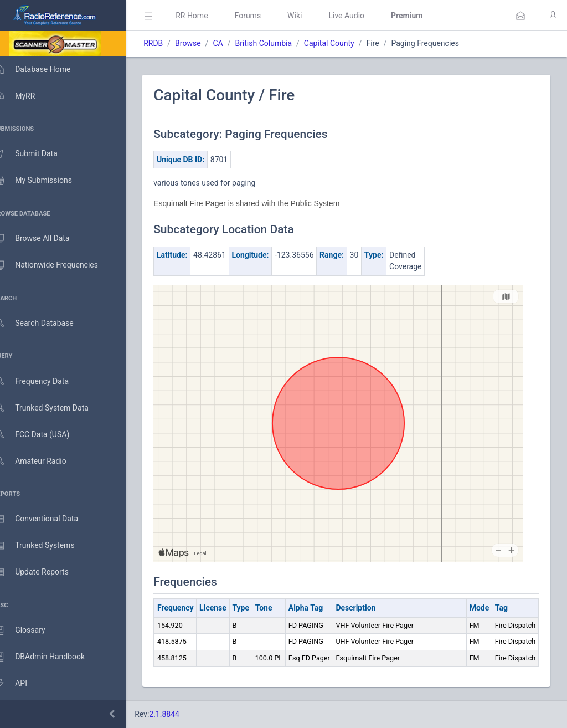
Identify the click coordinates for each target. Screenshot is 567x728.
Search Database (45, 323)
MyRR (25, 96)
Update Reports (42, 572)
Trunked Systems (45, 546)
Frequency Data (42, 381)
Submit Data (37, 154)
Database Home (43, 69)
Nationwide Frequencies (57, 265)
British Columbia (279, 43)
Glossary (30, 630)
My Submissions (44, 181)
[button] (520, 16)
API (22, 684)
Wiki (311, 16)
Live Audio (362, 16)
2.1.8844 (180, 714)
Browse (204, 43)
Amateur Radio (41, 461)
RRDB (169, 43)
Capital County (345, 43)
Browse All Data (43, 239)
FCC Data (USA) (43, 435)
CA (234, 43)
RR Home (208, 16)
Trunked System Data (52, 408)
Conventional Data (47, 519)
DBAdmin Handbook (50, 657)
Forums (264, 16)
